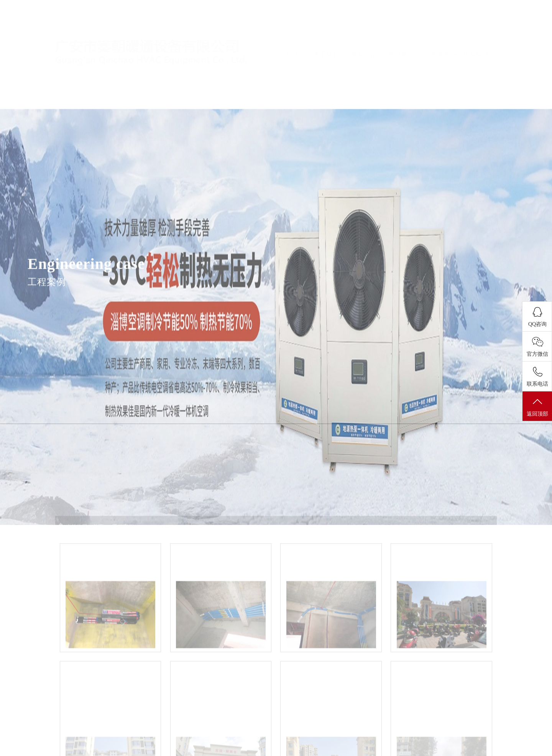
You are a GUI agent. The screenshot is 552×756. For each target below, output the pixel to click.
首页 (292, 32)
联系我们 (479, 32)
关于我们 (329, 32)
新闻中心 (366, 32)
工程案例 (441, 32)
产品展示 (404, 32)
